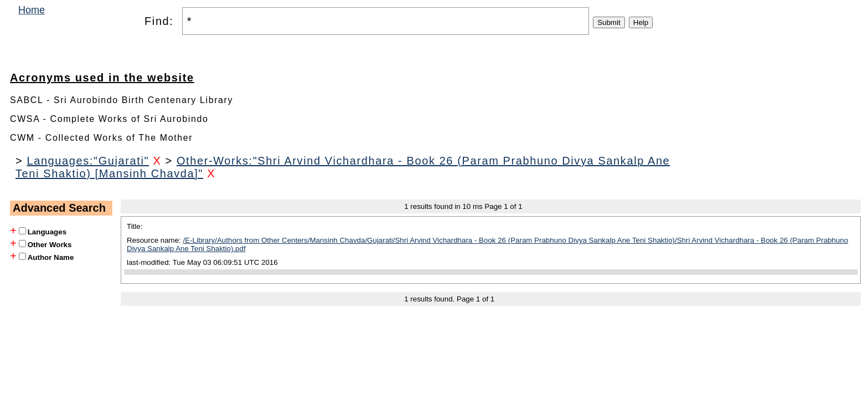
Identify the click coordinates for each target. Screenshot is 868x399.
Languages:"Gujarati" (88, 161)
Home (32, 10)
